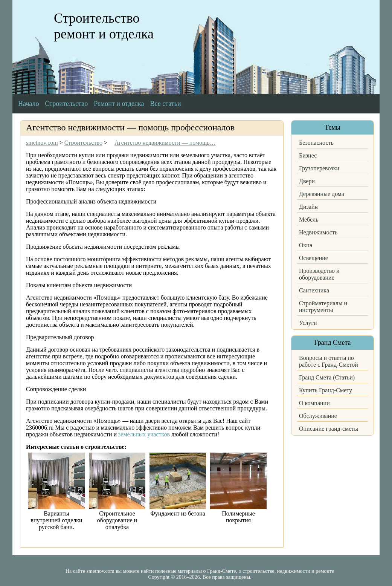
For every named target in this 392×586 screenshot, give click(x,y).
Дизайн (308, 207)
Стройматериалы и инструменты (323, 307)
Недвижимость (318, 232)
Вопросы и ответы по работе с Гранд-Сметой (329, 361)
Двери (307, 181)
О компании (314, 403)
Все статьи (166, 104)
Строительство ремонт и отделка (104, 26)
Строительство (66, 104)
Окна (306, 245)
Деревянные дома (322, 194)
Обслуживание (318, 416)
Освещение (313, 258)
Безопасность (316, 143)
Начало (28, 104)
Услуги (308, 323)
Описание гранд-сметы (329, 429)
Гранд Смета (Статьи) (327, 377)
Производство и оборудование (319, 274)
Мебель (309, 220)
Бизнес (308, 155)
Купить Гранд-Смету (326, 390)
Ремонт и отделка (119, 104)
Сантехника (314, 290)
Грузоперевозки (319, 168)
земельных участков (144, 434)
